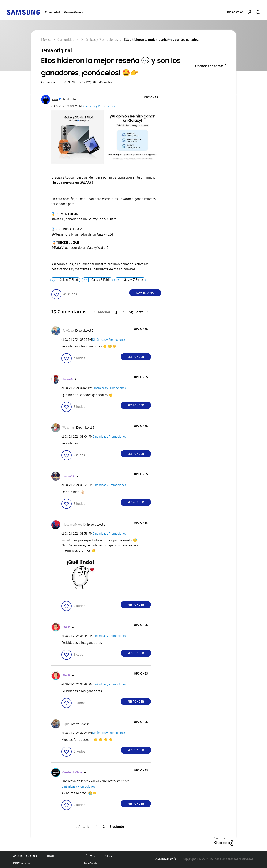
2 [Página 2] (123, 312)
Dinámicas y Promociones (98, 106)
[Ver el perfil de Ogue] (66, 724)
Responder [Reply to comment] (136, 357)
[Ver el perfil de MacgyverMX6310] (74, 525)
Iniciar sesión (235, 12)
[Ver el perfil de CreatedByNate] (72, 772)
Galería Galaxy (74, 12)
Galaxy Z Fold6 (101, 280)
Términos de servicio (101, 856)
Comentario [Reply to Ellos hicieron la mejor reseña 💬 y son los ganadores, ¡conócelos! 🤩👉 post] (145, 293)
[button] (154, 98)
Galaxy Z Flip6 (69, 280)
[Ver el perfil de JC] (60, 99)
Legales (91, 863)
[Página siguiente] (139, 312)
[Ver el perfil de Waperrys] (68, 428)
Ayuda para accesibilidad (34, 856)
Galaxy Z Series (134, 280)
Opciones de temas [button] (209, 66)
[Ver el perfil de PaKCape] (68, 331)
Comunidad (52, 12)
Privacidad (22, 863)
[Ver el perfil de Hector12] (68, 476)
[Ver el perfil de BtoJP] (66, 627)
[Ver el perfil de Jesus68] (67, 379)
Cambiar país (166, 859)
